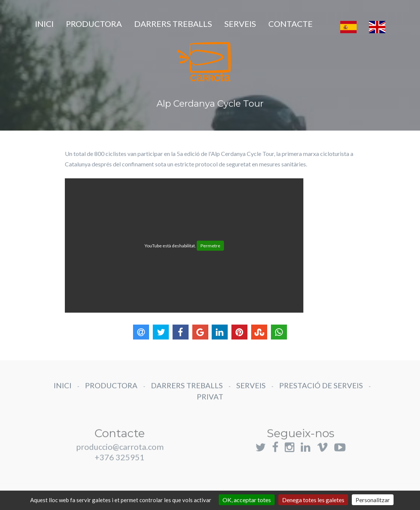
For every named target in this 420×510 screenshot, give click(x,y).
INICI (44, 24)
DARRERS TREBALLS (173, 24)
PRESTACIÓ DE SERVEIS (321, 389)
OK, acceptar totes (247, 500)
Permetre (210, 246)
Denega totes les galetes (313, 500)
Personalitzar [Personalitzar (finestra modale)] (373, 500)
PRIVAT (210, 401)
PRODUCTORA (94, 24)
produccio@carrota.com (120, 455)
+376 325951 (120, 465)
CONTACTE (290, 24)
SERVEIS (240, 24)
